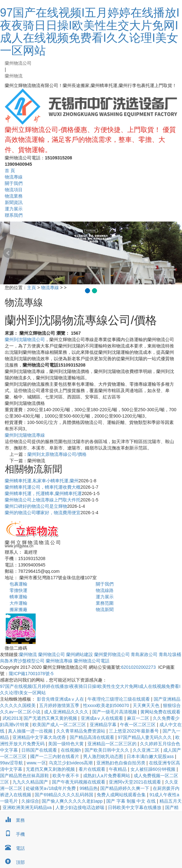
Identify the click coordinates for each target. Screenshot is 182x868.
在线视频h (72, 750)
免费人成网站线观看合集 (122, 795)
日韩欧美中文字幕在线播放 (135, 807)
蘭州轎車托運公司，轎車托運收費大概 (43, 487)
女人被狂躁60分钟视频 (154, 769)
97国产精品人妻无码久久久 (145, 737)
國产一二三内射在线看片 (55, 756)
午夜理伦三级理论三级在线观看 (119, 699)
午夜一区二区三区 (138, 725)
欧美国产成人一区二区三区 (60, 725)
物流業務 (14, 196)
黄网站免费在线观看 (160, 712)
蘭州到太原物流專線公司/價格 (57, 454)
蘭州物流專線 (59, 661)
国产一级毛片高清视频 (115, 712)
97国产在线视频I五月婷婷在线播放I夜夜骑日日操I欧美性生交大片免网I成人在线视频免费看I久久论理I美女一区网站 (90, 32)
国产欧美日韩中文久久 (108, 750)
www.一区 (36, 763)
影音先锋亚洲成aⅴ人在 (61, 699)
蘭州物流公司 (18, 63)
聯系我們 (14, 215)
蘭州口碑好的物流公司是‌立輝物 (36, 506)
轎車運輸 (18, 597)
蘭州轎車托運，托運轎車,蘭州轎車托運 (43, 493)
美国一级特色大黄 (66, 744)
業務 (12, 820)
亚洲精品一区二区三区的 (113, 744)
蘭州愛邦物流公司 (112, 654)
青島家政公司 (144, 654)
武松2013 (12, 718)
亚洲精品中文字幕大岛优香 (40, 737)
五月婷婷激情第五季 (60, 705)
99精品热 (89, 788)
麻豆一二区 (139, 718)
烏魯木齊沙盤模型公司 (22, 661)
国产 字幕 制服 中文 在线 (132, 801)
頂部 (12, 862)
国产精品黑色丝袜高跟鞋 (25, 776)
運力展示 (14, 209)
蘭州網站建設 (80, 654)
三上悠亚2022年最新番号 (134, 731)
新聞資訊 (14, 202)
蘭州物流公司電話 (92, 661)
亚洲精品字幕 (104, 725)
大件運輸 (18, 603)
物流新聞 (105, 609)
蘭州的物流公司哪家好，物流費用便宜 (43, 513)
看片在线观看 (93, 769)
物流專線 (14, 177)
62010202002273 (138, 667)
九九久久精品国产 (31, 782)
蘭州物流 (14, 76)
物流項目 (14, 190)
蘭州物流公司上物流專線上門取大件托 (43, 500)
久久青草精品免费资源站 (81, 731)
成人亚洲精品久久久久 (67, 712)
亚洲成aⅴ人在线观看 (103, 718)
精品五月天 (171, 801)
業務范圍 (105, 603)
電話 (12, 848)
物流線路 (105, 590)
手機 (12, 834)
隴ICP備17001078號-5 (31, 674)
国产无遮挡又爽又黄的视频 (51, 718)
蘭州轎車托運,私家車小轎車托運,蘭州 (42, 481)
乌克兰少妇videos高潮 (71, 763)
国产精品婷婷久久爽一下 (125, 788)
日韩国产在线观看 (40, 750)
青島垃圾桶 (170, 654)
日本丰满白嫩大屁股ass (151, 756)
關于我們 (14, 183)
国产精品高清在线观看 (93, 737)
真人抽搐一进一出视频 (31, 731)
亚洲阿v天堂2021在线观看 (136, 782)
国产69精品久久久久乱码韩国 (64, 795)
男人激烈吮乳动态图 (104, 756)
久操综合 (30, 801)
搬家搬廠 (18, 609)
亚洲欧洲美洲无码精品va (28, 807)
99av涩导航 (12, 763)
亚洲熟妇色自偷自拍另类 (122, 763)
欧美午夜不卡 (66, 776)
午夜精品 (118, 769)
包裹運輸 (18, 584)
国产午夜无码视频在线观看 (79, 782)
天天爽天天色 (147, 705)
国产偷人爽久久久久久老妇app (73, 801)
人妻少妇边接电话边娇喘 (80, 807)
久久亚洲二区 (147, 750)
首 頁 (10, 171)
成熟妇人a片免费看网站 (107, 776)
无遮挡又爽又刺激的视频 (51, 769)
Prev (8, 253)
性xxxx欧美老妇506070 (107, 705)
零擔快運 (18, 590)
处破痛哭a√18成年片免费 (51, 788)
